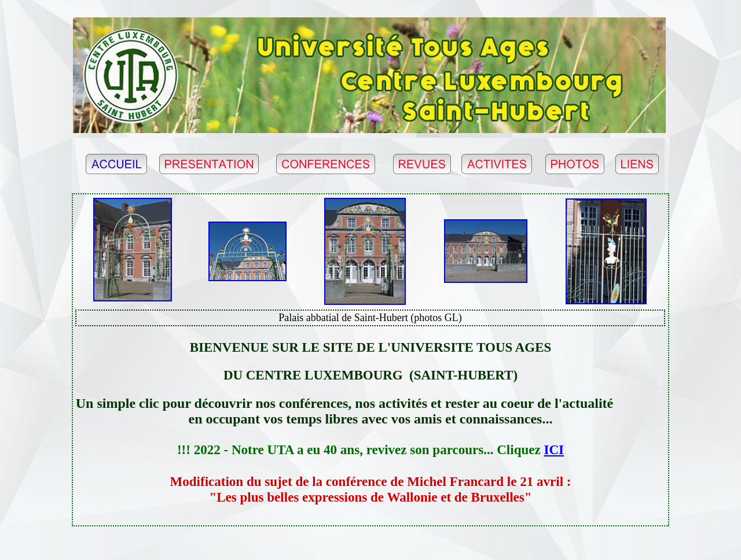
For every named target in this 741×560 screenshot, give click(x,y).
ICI (554, 450)
